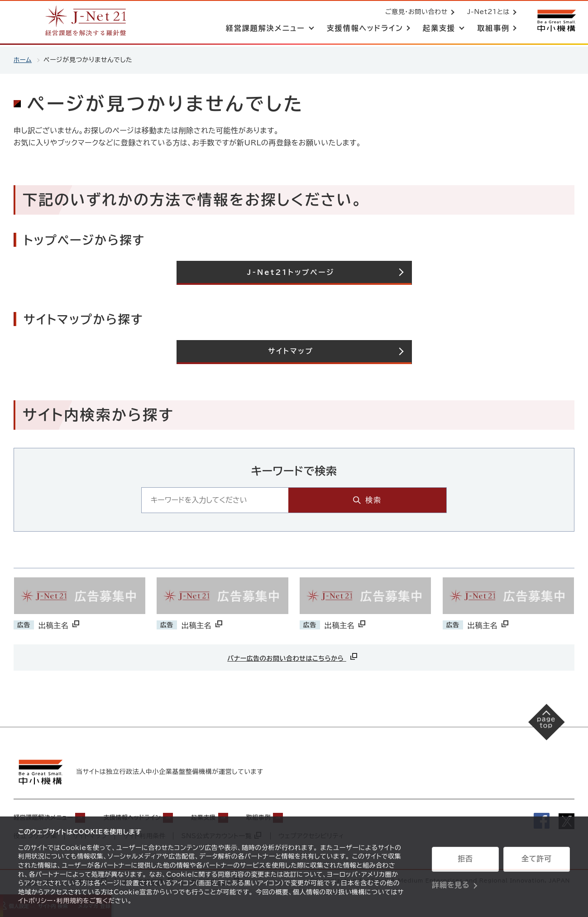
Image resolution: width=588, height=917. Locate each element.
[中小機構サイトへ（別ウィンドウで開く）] (555, 22)
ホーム (23, 60)
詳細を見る (451, 883)
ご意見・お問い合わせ (415, 13)
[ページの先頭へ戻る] (543, 726)
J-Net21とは (487, 13)
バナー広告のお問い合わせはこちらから (293, 657)
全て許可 (536, 860)
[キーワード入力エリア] (273, 501)
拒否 (465, 860)
